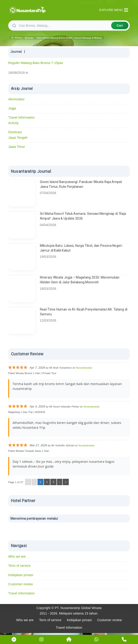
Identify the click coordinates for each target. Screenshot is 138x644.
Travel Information (21, 117)
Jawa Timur (17, 147)
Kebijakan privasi (21, 575)
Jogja (12, 108)
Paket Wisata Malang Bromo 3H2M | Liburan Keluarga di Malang (69, 38)
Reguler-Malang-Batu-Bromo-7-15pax (36, 63)
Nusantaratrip (84, 368)
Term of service (19, 566)
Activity (13, 123)
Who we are (17, 556)
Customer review (20, 584)
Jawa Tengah (18, 138)
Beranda (29, 38)
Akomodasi (16, 99)
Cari (120, 25)
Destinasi (15, 132)
